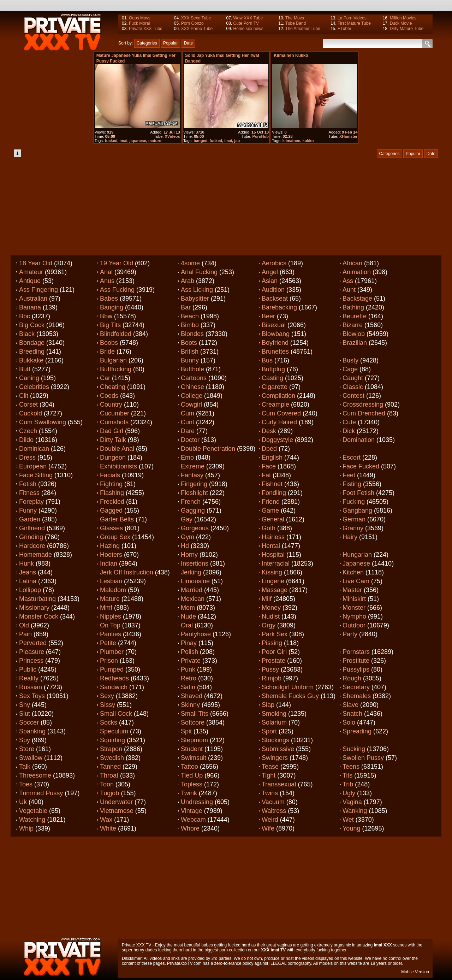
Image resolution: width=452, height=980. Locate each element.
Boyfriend (275, 343)
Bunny (190, 360)
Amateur (31, 272)
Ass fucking (117, 290)
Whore (190, 828)
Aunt (349, 290)
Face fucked (361, 466)
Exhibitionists (118, 466)
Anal (106, 272)
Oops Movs (140, 18)
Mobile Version (415, 972)
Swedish (112, 758)
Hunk (26, 563)
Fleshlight (194, 493)
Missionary (34, 608)
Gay (187, 519)
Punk (188, 669)
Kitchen (353, 572)
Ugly (349, 793)
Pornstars (356, 652)
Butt (25, 369)
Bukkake (31, 360)
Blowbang (276, 334)
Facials (110, 475)
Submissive (278, 749)
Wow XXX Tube (248, 18)
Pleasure (32, 652)
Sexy (107, 696)
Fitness (29, 493)
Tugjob (109, 793)
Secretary (356, 687)
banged (200, 141)
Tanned (110, 767)
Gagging (193, 510)
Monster (354, 608)
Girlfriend (32, 528)
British (190, 352)
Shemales (357, 696)
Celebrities (34, 387)
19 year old (117, 263)
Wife (268, 828)
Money (271, 608)
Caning (29, 378)
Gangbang (357, 510)
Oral (187, 625)
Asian (270, 281)
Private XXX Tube (146, 29)
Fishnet (272, 484)
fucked (111, 141)
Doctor (190, 440)
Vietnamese (117, 811)
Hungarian (357, 555)
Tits (347, 775)
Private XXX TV (136, 945)
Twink (189, 793)
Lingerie (273, 581)
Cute (349, 422)
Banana (30, 307)
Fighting (111, 484)
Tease (270, 767)
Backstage (357, 299)
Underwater (116, 802)
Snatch (352, 714)
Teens (351, 767)
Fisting (352, 484)
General (273, 519)
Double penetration (208, 449)
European (33, 466)
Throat (109, 775)
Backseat (275, 299)
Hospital (273, 555)
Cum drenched (364, 413)
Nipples (111, 616)
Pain (25, 634)
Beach (190, 316)
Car (105, 378)
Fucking (354, 502)
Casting (272, 378)
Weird (270, 820)
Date (188, 43)
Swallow (31, 758)
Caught (353, 378)
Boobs (109, 343)
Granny (353, 528)
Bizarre (353, 325)
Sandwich (114, 687)
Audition (273, 290)
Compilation (278, 396)
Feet (349, 475)
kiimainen (292, 141)
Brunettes (275, 352)
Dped (269, 449)
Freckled (112, 502)
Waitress (274, 811)
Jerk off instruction (127, 572)
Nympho (354, 616)
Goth (269, 528)
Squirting (112, 740)
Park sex (275, 634)
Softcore (193, 722)
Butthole (192, 369)
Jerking (191, 572)
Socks (109, 722)
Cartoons (194, 378)
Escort (352, 457)
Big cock (32, 325)
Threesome (35, 775)
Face (269, 466)
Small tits (195, 714)
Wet (348, 820)
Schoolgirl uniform (288, 687)
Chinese (192, 387)
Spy (25, 740)
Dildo (26, 440)
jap (237, 141)
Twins (270, 793)
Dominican (34, 449)
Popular (170, 43)
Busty (350, 360)
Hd (185, 546)
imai (124, 141)
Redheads (114, 678)
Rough (352, 678)
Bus (267, 360)
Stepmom (194, 740)
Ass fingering (38, 290)
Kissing (272, 572)
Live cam (356, 581)
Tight (269, 775)
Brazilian (355, 343)
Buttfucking (116, 369)
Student (192, 749)
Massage (275, 590)
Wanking (355, 811)
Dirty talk (113, 440)
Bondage (32, 343)
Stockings (275, 740)
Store (27, 749)
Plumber (112, 652)
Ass (348, 281)
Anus (107, 281)
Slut (25, 714)
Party (350, 634)
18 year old (36, 263)
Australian (33, 299)
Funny (28, 510)
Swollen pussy (363, 758)
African (352, 263)
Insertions (195, 563)
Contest (353, 396)
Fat (266, 475)
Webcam (193, 820)
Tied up (192, 775)
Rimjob (272, 678)
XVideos (172, 136)
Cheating (113, 387)
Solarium (274, 722)
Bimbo (190, 325)
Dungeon (113, 457)
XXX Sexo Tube (196, 18)
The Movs (295, 18)
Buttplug (273, 369)
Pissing (272, 643)
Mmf (106, 608)
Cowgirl (191, 405)
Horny (189, 555)
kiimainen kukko (291, 55)
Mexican (193, 599)
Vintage (192, 811)
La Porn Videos (352, 18)
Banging (112, 307)
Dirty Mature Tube (407, 29)
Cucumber (115, 413)
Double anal (117, 449)
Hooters (111, 555)
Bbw (106, 316)
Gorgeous (195, 528)
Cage (350, 369)
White (108, 828)
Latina (28, 581)
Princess (31, 661)
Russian (31, 687)
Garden (30, 519)
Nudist (271, 616)
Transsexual (279, 784)
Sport (269, 731)
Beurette (355, 316)
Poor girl (274, 652)
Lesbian (111, 581)
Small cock (116, 714)
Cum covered (281, 413)
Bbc (25, 316)
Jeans (28, 572)
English (272, 457)
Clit (24, 396)
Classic (353, 387)
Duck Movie (401, 23)
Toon (107, 784)
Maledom (113, 590)
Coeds (109, 396)
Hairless (273, 537)
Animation (357, 272)
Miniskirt (354, 599)
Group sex (115, 537)
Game (270, 510)
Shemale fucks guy (290, 696)
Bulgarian (113, 360)
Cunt (188, 422)
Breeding (32, 352)
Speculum (114, 731)
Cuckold (31, 413)
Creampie (275, 405)
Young (351, 828)
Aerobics (274, 263)
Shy (25, 705)
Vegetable (33, 811)
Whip (26, 828)
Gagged (111, 510)
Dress (27, 457)
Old (24, 625)
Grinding (31, 537)
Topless (192, 784)
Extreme (193, 466)
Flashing (112, 493)
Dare (188, 431)
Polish (189, 652)
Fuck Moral (139, 23)
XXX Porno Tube (197, 29)
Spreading (357, 731)
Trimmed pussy (41, 793)
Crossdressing (363, 405)
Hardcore (32, 546)
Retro (189, 678)
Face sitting (36, 475)
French (191, 502)
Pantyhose (196, 634)
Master (352, 590)
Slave (350, 705)
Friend (271, 502)
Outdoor (354, 625)
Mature (110, 599)
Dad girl (112, 431)
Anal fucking (199, 272)
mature (155, 141)
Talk (25, 767)
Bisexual (274, 325)
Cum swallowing (43, 422)
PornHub (261, 136)
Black (27, 334)
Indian (109, 563)
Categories (147, 43)
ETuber (344, 29)
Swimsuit (194, 758)
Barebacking (279, 307)
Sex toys (32, 696)
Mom (188, 608)
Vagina (352, 802)
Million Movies (403, 18)
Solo (349, 722)
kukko (308, 141)
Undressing (197, 802)
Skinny (190, 705)
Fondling (274, 493)
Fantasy (192, 475)
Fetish (28, 484)
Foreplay (31, 502)
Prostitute (356, 661)
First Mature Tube (354, 23)
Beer (268, 316)
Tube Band (296, 23)
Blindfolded (116, 334)
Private (191, 661)
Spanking (32, 731)
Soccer (29, 722)
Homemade (35, 555)
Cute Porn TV (246, 23)
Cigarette (275, 387)
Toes (26, 784)
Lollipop (30, 590)
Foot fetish (358, 493)
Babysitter (195, 299)
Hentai (271, 546)
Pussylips (356, 669)
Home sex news (248, 29)
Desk (269, 431)
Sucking (354, 749)
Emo (187, 457)
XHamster (348, 136)
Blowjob (354, 334)
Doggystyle (277, 440)
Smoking (274, 714)
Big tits (110, 325)
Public (28, 669)
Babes (109, 299)
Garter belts (117, 519)
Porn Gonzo (192, 23)
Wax (106, 820)
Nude (188, 616)
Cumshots (114, 422)
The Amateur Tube (303, 29)
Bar (186, 307)
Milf (267, 599)
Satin (188, 687)
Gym (188, 537)
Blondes (192, 334)
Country (111, 405)
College (192, 396)
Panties (111, 634)
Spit (186, 731)
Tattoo (189, 767)
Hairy (350, 537)
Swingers (275, 758)
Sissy (108, 705)
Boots (189, 343)
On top (110, 625)
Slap (268, 705)
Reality (29, 678)
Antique (30, 281)
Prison (109, 661)
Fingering (194, 484)
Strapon (111, 749)
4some (190, 263)
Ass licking (197, 290)
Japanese (356, 563)
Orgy (269, 625)
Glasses (111, 528)
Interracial (276, 563)
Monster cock (39, 616)
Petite (108, 643)
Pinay (189, 643)
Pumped (112, 669)
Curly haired (279, 422)
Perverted (33, 643)
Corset (28, 405)
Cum (188, 413)
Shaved (192, 696)
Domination (359, 440)
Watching (32, 820)
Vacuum (273, 802)
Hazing (110, 546)
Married (192, 590)
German (354, 519)
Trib (348, 784)
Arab (188, 281)
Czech (28, 431)
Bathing (353, 307)
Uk (23, 802)
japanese (138, 141)
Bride (107, 352)
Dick (349, 431)
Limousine (195, 581)
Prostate (273, 661)
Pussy (270, 669)
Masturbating (37, 599)
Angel (270, 272)
